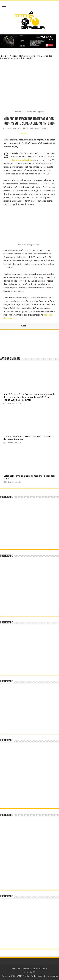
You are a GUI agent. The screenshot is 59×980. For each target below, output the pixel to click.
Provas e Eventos (41, 128)
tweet (23, 134)
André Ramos (42, 969)
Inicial (4, 56)
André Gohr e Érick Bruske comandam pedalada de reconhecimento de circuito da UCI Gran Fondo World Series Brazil (29, 397)
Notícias (14, 56)
